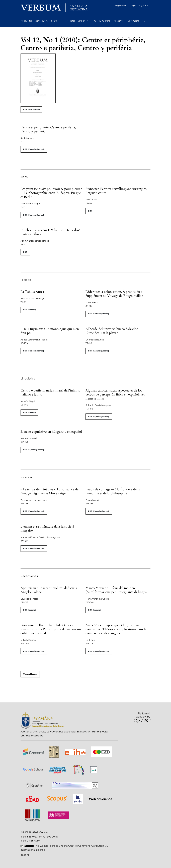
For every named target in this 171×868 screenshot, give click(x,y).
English (144, 5)
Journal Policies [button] (77, 21)
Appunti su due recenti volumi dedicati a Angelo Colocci (49, 590)
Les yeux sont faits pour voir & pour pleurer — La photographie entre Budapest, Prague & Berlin (51, 193)
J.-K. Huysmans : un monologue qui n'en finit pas (50, 331)
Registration (121, 5)
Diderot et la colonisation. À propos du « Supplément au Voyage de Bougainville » (114, 294)
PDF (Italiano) (29, 310)
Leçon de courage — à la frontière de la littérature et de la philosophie (113, 491)
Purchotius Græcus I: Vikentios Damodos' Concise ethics (50, 232)
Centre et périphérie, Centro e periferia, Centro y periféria (48, 129)
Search (119, 21)
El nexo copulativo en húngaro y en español (51, 432)
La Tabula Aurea (32, 292)
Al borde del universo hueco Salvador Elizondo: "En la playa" (112, 331)
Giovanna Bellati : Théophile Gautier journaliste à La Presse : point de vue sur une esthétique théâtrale (51, 629)
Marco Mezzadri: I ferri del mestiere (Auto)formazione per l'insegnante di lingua (116, 590)
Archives (41, 21)
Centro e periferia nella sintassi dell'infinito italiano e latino (50, 392)
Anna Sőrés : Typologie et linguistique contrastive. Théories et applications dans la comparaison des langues (116, 629)
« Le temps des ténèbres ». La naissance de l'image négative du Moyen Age (50, 491)
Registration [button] (137, 21)
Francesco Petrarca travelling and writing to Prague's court (116, 191)
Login (133, 5)
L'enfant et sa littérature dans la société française (47, 528)
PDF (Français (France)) (34, 149)
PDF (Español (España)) (99, 351)
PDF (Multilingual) (31, 109)
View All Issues (30, 674)
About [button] (55, 21)
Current (26, 21)
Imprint (25, 855)
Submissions (103, 21)
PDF (90, 211)
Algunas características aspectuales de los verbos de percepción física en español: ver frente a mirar (115, 394)
